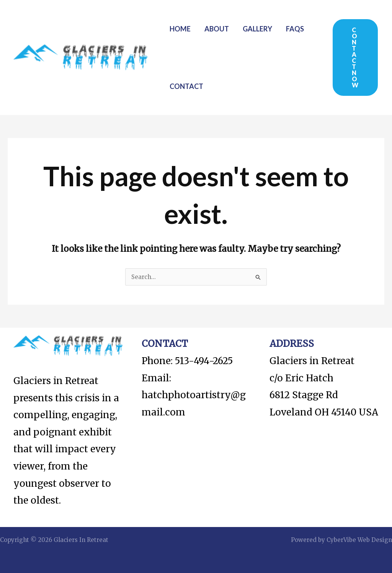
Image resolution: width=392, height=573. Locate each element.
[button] (355, 57)
